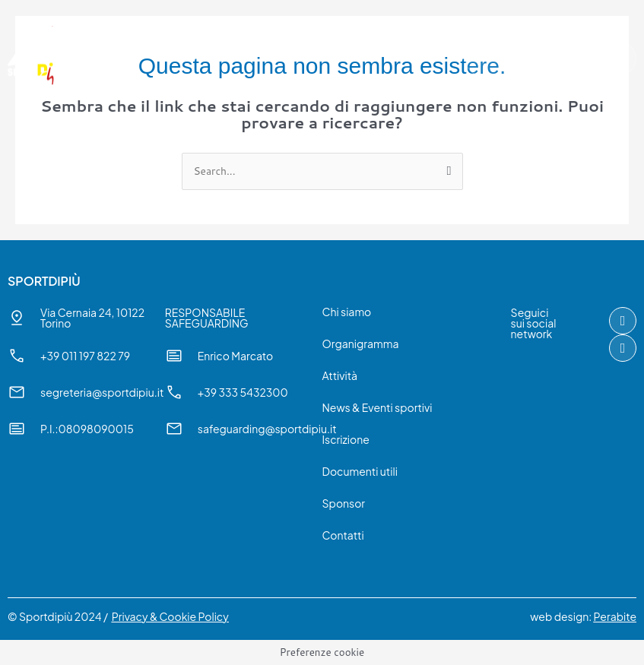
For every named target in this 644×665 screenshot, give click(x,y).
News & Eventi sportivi (378, 407)
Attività (340, 375)
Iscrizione (346, 439)
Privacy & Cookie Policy (170, 616)
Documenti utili (360, 471)
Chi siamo (347, 312)
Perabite (615, 616)
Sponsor (344, 503)
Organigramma (361, 344)
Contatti (343, 535)
